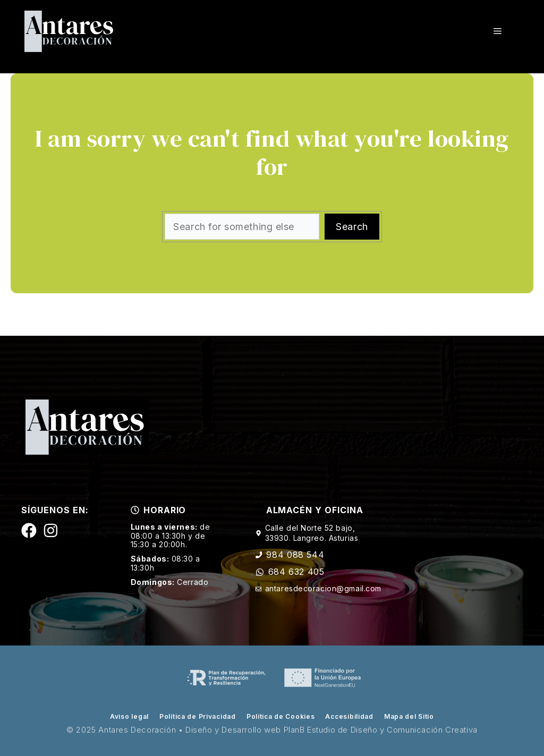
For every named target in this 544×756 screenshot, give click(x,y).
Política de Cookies (281, 716)
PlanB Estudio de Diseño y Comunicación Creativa (381, 730)
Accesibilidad (349, 716)
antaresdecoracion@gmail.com (323, 588)
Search (352, 227)
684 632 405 (296, 572)
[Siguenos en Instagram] (51, 530)
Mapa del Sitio (409, 716)
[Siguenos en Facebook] (29, 530)
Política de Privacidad (198, 716)
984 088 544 (295, 555)
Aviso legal (129, 716)
